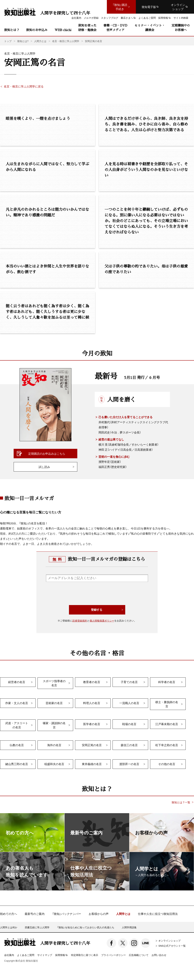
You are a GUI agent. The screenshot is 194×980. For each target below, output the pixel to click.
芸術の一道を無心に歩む (114, 457)
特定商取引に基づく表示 (85, 955)
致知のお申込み (37, 30)
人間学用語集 (129, 927)
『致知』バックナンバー (67, 914)
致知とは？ (12, 30)
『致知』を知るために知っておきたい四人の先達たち (86, 927)
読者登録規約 (80, 620)
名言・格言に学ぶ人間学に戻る (24, 86)
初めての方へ (9, 914)
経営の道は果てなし (111, 439)
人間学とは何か (9, 927)
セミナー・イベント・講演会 (150, 28)
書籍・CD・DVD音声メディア (115, 28)
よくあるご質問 (26, 955)
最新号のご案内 (35, 914)
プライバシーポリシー (113, 955)
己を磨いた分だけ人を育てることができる (126, 417)
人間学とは (123, 914)
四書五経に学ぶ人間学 (37, 927)
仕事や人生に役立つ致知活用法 (158, 914)
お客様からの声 (99, 914)
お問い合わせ (159, 955)
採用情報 (62, 955)
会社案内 (9, 955)
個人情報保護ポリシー (102, 620)
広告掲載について (139, 955)
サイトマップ (45, 955)
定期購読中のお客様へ (181, 28)
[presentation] (97, 594)
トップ (8, 41)
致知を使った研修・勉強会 (87, 28)
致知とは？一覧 (181, 802)
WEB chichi (63, 30)
